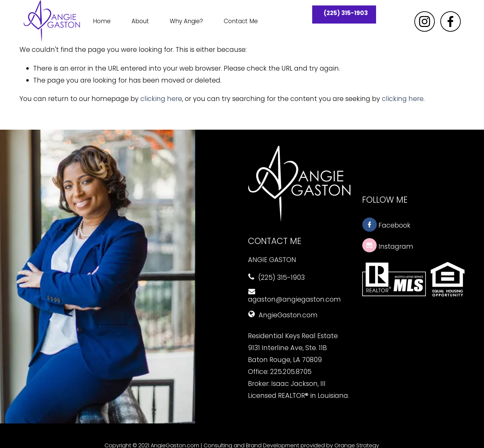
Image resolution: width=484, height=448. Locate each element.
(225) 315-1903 (346, 13)
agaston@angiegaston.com (294, 296)
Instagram (388, 247)
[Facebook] (451, 21)
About (140, 21)
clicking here (161, 99)
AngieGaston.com (283, 315)
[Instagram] (425, 21)
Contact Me (241, 21)
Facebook (386, 225)
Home (102, 21)
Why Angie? (186, 21)
